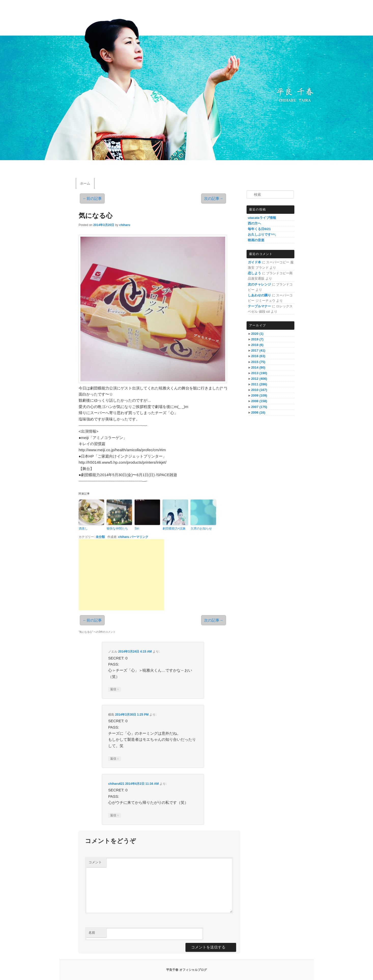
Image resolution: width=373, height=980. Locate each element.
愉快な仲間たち (117, 529)
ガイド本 (254, 262)
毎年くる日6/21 (259, 229)
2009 (259, 395)
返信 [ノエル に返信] (114, 689)
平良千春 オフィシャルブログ (186, 970)
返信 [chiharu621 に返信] (114, 815)
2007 (259, 407)
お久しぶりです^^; (262, 235)
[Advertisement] (121, 575)
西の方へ (254, 223)
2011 (259, 384)
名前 (92, 933)
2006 (258, 412)
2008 (259, 401)
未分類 (100, 537)
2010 (259, 390)
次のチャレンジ (259, 284)
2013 (259, 373)
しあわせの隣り (259, 295)
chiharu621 (116, 784)
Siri (137, 529)
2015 (258, 362)
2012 (259, 379)
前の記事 (92, 198)
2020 (257, 334)
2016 (258, 356)
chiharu (125, 225)
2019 (257, 339)
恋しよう (254, 273)
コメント (95, 862)
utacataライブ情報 (262, 218)
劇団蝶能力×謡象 (174, 529)
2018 (257, 345)
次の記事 (214, 198)
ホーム (85, 183)
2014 (258, 367)
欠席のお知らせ (201, 529)
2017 (258, 350)
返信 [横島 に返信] (114, 759)
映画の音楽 (256, 240)
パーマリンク (139, 537)
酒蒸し (83, 529)
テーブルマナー (259, 306)
